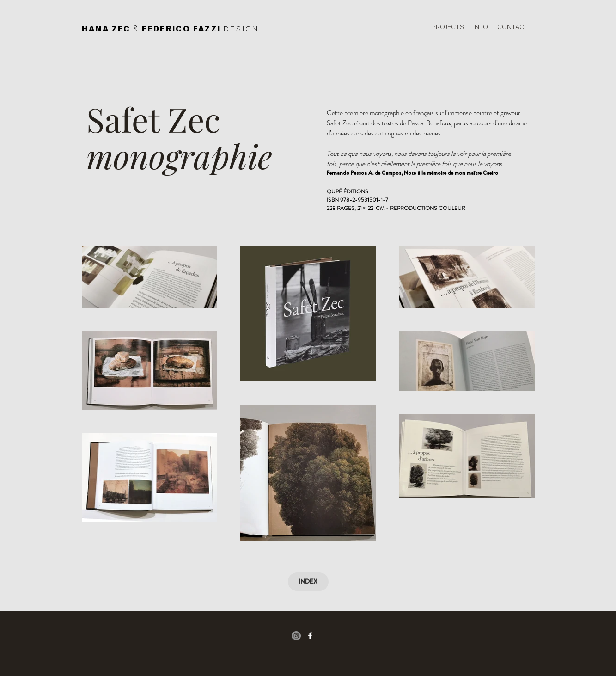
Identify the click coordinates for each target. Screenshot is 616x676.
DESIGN (241, 29)
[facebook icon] (310, 636)
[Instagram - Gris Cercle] (296, 636)
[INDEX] (308, 582)
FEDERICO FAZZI (183, 29)
